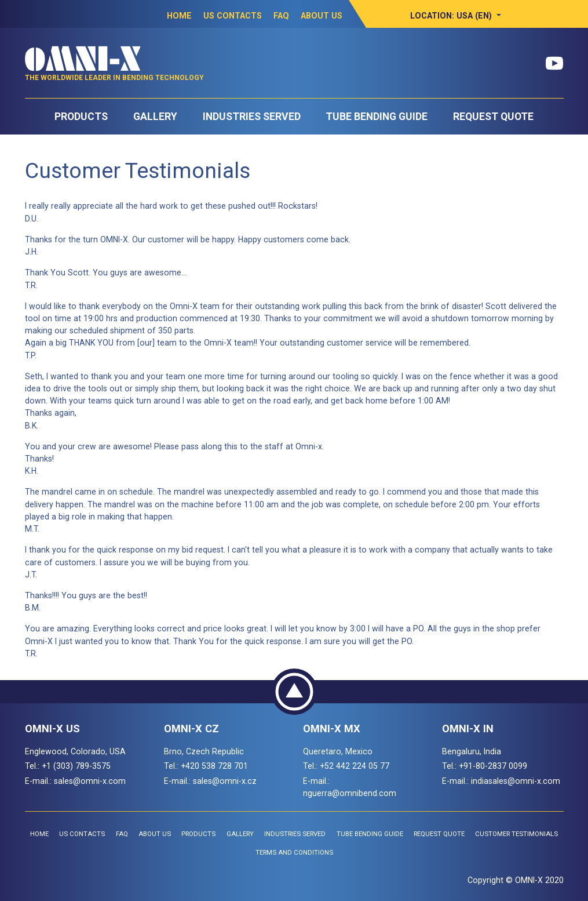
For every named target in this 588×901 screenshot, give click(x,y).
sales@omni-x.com (90, 781)
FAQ (281, 16)
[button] (456, 16)
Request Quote (493, 117)
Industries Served (252, 117)
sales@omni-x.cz (225, 781)
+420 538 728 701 (214, 766)
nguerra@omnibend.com (350, 793)
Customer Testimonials (516, 834)
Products (81, 117)
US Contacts (233, 16)
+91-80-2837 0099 (493, 766)
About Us (322, 16)
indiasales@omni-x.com (516, 781)
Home (179, 16)
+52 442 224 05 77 (355, 766)
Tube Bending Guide (377, 117)
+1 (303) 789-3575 (76, 766)
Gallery (155, 117)
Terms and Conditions (294, 853)
